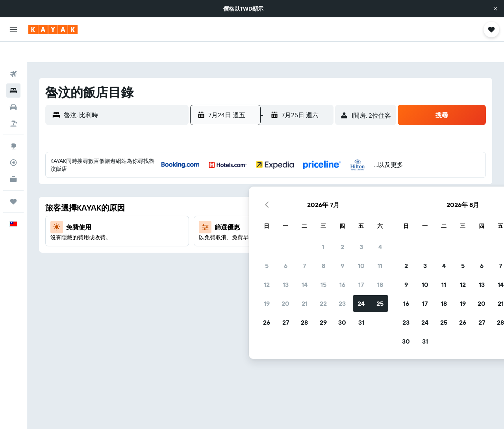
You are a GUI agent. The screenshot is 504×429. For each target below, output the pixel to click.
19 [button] (208, 225)
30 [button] (283, 244)
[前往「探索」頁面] (13, 126)
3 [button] (303, 168)
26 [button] (208, 244)
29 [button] (265, 244)
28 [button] (246, 244)
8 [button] (265, 187)
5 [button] (208, 187)
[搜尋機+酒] (13, 103)
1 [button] (265, 168)
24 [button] (302, 225)
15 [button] (265, 206)
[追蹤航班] (13, 142)
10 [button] (303, 187)
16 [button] (284, 206)
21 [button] (246, 225)
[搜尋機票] (13, 54)
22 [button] (265, 225)
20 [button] (227, 225)
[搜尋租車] (13, 87)
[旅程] (13, 181)
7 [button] (246, 187)
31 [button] (303, 244)
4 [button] (321, 168)
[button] (495, 9)
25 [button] (321, 225)
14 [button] (246, 206)
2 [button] (284, 168)
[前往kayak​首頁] (53, 30)
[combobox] (124, 94)
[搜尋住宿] (13, 70)
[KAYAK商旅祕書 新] (13, 159)
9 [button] (284, 187)
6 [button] (227, 187)
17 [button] (302, 206)
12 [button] (208, 206)
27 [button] (227, 244)
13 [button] (227, 206)
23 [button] (283, 225)
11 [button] (321, 187)
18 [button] (321, 206)
